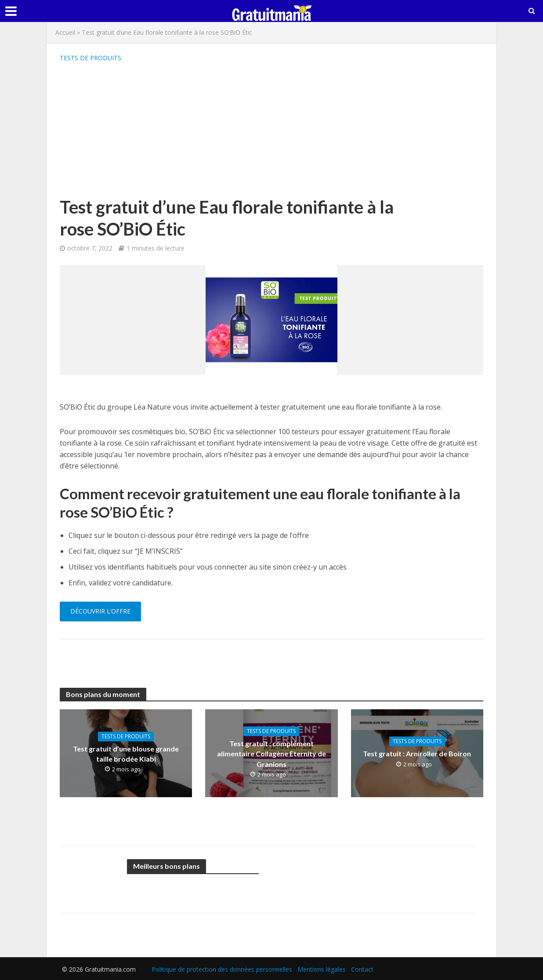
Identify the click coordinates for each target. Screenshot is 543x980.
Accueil (65, 32)
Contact (362, 969)
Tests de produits (90, 58)
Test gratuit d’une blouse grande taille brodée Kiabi (126, 754)
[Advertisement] (238, 130)
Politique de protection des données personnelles (222, 969)
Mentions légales (322, 969)
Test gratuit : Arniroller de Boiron (417, 753)
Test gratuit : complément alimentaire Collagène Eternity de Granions (271, 753)
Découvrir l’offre (100, 611)
